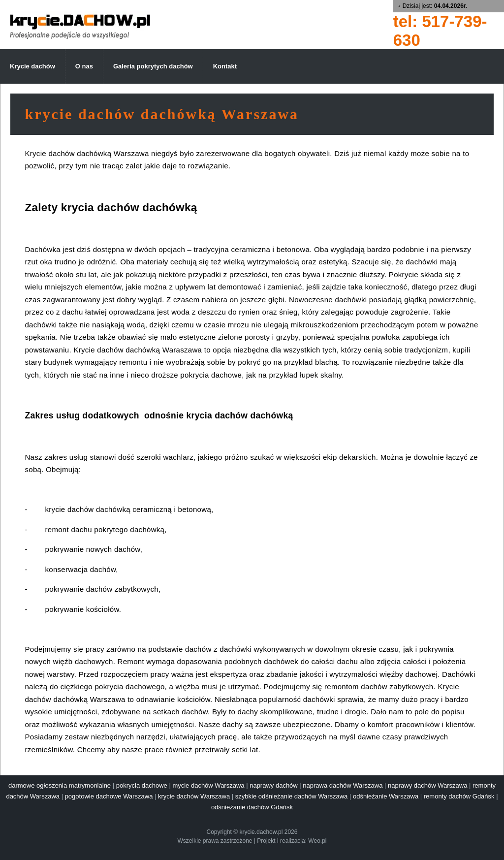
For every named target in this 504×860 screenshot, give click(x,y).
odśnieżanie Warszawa (386, 796)
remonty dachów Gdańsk (459, 796)
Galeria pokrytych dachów (153, 66)
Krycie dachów (32, 66)
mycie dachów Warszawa (208, 785)
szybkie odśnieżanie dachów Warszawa (292, 796)
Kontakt (225, 66)
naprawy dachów (274, 785)
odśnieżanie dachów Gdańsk (252, 807)
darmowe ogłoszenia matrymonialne (60, 785)
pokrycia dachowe (142, 785)
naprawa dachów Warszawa (343, 785)
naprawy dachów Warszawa (427, 785)
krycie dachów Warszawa (194, 796)
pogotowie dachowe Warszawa (109, 796)
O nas (84, 66)
